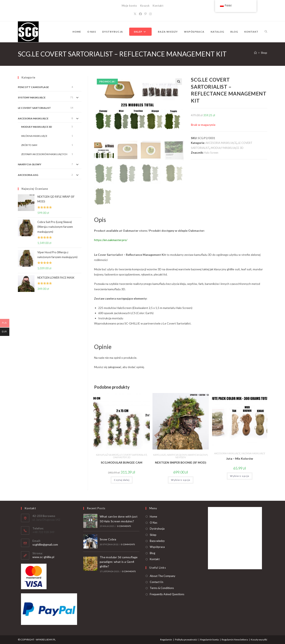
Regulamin (166, 639)
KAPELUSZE (160, 454)
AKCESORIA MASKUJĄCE (221, 143)
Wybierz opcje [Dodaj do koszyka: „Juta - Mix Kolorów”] (240, 476)
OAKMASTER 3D (122, 457)
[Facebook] (140, 14)
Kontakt (158, 6)
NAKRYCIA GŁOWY (177, 454)
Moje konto (129, 6)
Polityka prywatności (186, 639)
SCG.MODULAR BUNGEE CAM (122, 462)
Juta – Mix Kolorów (240, 458)
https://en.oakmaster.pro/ (111, 239)
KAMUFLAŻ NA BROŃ (107, 454)
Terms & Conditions (162, 588)
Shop (264, 53)
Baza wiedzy (157, 540)
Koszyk (145, 6)
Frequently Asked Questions (167, 594)
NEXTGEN (181, 457)
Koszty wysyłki (259, 639)
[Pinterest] (146, 14)
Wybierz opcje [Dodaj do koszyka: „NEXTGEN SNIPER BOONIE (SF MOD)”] (181, 479)
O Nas (154, 522)
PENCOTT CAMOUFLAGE (33, 87)
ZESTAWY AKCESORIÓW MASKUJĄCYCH (44, 154)
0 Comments (124, 526)
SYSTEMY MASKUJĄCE (32, 97)
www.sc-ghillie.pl (43, 556)
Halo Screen (211, 153)
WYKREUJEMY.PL (46, 639)
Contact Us (157, 582)
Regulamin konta (209, 639)
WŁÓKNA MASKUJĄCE (253, 453)
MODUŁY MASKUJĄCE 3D (227, 148)
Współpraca (157, 546)
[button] (179, 82)
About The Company (163, 575)
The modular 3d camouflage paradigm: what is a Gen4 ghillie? (119, 561)
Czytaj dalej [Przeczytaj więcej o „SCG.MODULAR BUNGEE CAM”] (122, 479)
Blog (152, 553)
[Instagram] (150, 14)
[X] (135, 14)
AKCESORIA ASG (28, 175)
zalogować (115, 367)
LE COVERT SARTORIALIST (133, 454)
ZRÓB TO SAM (29, 145)
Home (153, 516)
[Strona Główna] (255, 53)
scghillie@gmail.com (45, 544)
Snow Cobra (108, 539)
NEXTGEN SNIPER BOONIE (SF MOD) (181, 462)
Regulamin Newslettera (235, 639)
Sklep (153, 534)
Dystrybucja (157, 528)
